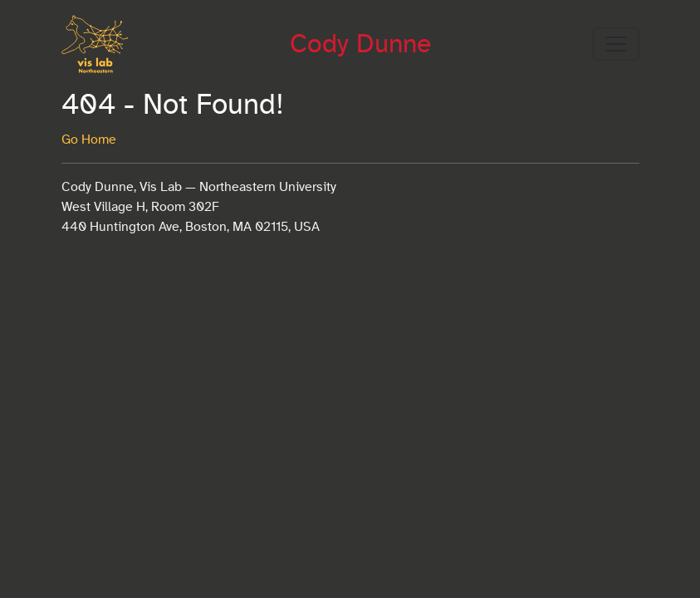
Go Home (89, 140)
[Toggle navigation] (616, 44)
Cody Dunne (360, 44)
